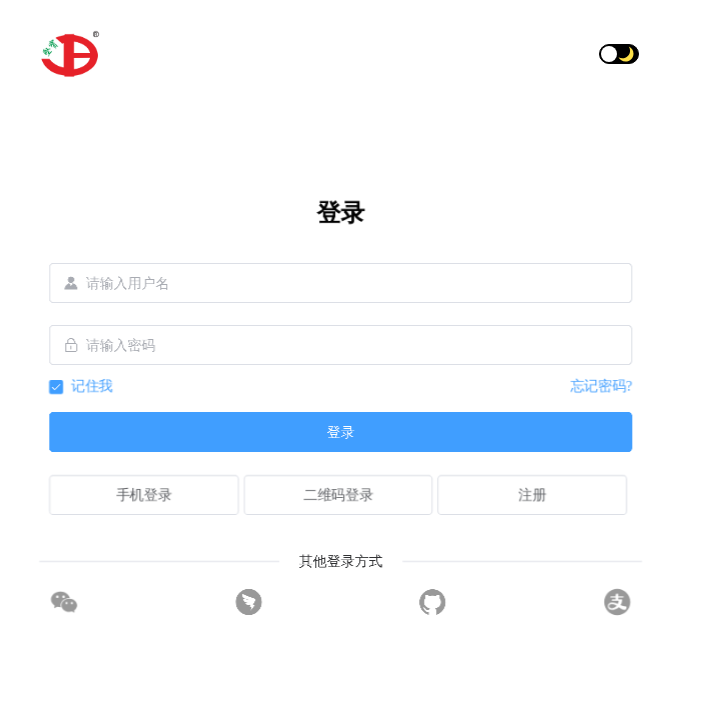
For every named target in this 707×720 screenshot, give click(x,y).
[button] (658, 54)
